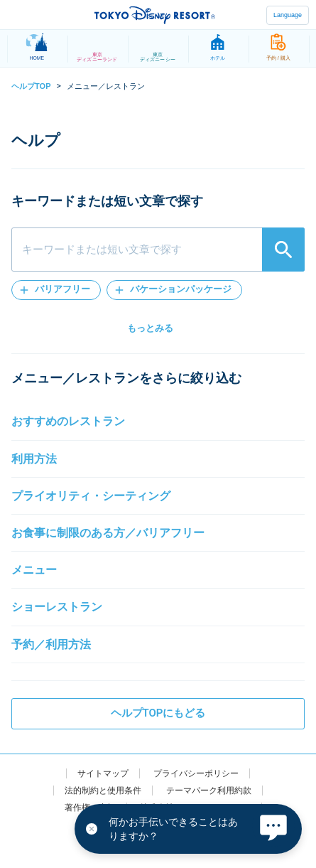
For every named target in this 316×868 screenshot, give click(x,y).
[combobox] (158, 250)
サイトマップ (103, 773)
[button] (56, 290)
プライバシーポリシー (196, 773)
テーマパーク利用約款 (209, 791)
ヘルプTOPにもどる (158, 713)
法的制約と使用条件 (103, 791)
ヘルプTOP (31, 86)
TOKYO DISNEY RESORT (155, 15)
